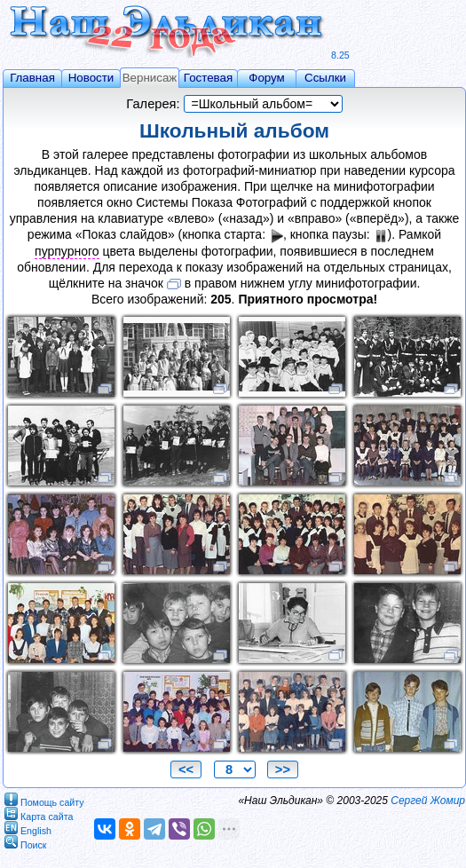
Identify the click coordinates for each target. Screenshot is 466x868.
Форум (267, 78)
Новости (91, 78)
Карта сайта (39, 813)
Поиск (26, 842)
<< (186, 769)
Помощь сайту (44, 799)
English (28, 828)
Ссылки (325, 78)
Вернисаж (150, 78)
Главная (32, 78)
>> (283, 769)
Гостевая (208, 78)
